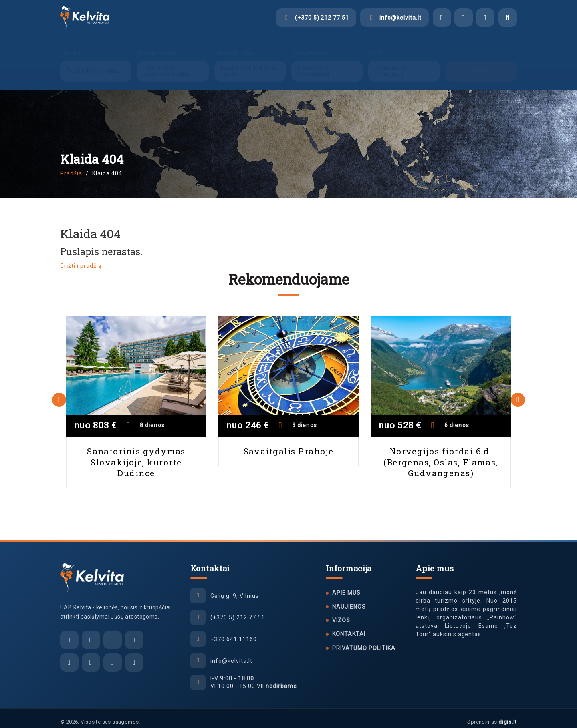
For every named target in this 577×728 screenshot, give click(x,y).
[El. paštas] (69, 633)
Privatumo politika (364, 641)
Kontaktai (349, 627)
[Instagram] (91, 655)
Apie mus (346, 585)
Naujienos (349, 599)
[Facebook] (69, 655)
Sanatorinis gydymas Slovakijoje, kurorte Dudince (136, 455)
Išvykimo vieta (157, 46)
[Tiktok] (113, 655)
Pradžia (71, 166)
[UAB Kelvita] (92, 571)
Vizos (341, 613)
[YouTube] (134, 655)
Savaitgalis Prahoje (289, 444)
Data (375, 46)
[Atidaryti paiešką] (508, 18)
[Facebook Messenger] (442, 18)
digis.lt (508, 715)
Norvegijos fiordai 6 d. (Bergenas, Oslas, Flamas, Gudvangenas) (441, 455)
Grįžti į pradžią (81, 259)
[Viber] (464, 18)
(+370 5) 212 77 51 (238, 610)
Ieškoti (481, 64)
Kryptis (71, 46)
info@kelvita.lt (231, 654)
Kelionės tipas (235, 46)
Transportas (310, 46)
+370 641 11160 (234, 632)
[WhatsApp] (485, 18)
